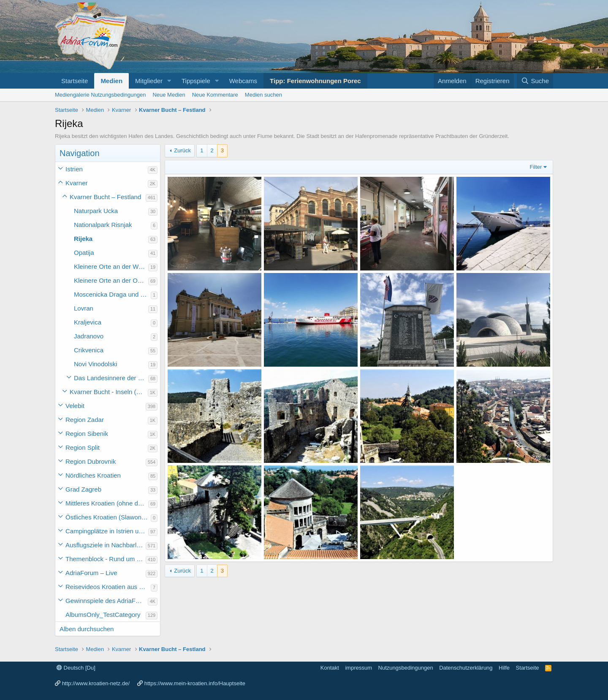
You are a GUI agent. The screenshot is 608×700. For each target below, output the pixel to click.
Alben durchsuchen (87, 629)
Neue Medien (169, 95)
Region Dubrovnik (91, 461)
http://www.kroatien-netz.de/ (96, 683)
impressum (358, 668)
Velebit (75, 406)
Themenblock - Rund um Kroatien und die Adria (106, 559)
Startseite (75, 81)
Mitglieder (149, 81)
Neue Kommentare (215, 95)
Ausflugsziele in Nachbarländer (106, 545)
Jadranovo (89, 336)
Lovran (84, 308)
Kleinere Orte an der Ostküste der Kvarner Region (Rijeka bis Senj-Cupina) (111, 280)
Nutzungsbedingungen (406, 668)
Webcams (243, 81)
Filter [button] (536, 167)
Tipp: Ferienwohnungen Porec (315, 81)
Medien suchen (263, 95)
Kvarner (77, 183)
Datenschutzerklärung (466, 668)
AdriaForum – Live (91, 573)
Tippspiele (196, 81)
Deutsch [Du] (76, 668)
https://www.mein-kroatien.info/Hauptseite (195, 683)
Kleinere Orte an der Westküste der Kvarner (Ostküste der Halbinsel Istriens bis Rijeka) (111, 266)
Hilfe (504, 668)
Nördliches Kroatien (93, 475)
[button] (169, 81)
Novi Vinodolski (95, 364)
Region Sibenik (87, 434)
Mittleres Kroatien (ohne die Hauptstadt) (107, 503)
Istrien (74, 169)
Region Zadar (85, 420)
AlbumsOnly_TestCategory (103, 615)
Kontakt (330, 668)
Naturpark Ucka (96, 211)
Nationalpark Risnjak (103, 225)
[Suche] (535, 81)
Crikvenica (89, 350)
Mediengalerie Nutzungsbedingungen (100, 95)
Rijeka (83, 239)
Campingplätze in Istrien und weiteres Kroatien (107, 531)
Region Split (83, 447)
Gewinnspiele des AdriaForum (107, 601)
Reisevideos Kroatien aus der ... (108, 587)
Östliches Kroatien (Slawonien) (108, 517)
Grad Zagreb (83, 489)
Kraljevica (88, 322)
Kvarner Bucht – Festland (105, 197)
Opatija (84, 253)
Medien (111, 81)
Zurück (182, 150)
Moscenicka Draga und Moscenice (112, 294)
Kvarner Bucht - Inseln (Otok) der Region (109, 392)
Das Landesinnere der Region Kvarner (111, 378)
